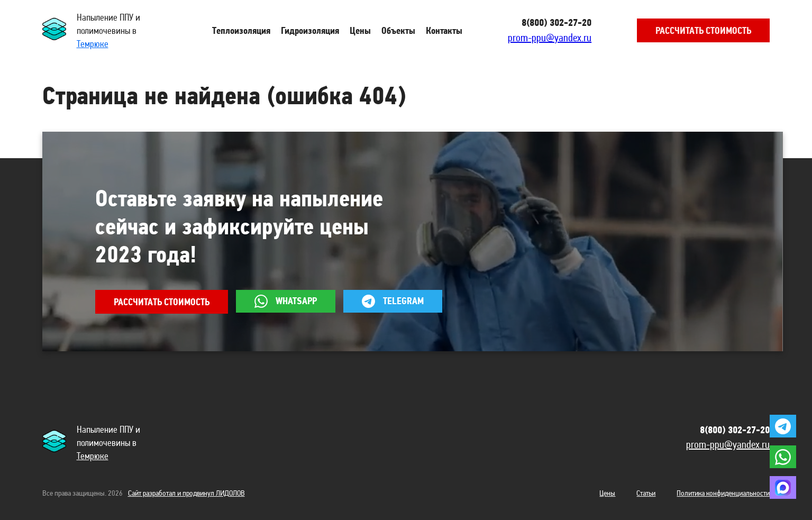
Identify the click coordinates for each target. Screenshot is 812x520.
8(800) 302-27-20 (556, 22)
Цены (607, 493)
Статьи (646, 493)
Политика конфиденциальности (723, 493)
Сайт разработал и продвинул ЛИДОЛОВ (186, 493)
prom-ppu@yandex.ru (550, 38)
